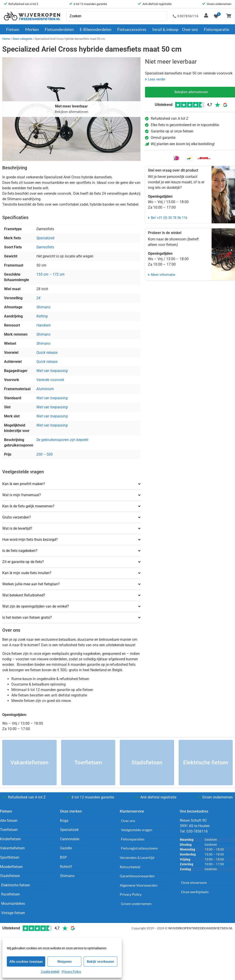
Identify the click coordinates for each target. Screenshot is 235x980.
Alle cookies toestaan (26, 962)
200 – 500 (45, 454)
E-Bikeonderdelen (97, 29)
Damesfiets (45, 247)
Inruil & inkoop (165, 29)
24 (38, 298)
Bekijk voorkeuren (100, 962)
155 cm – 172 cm (50, 274)
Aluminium (45, 389)
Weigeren (64, 962)
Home (6, 39)
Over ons (191, 29)
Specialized (45, 238)
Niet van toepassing (52, 371)
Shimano (43, 307)
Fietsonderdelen (60, 29)
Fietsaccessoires (133, 29)
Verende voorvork (50, 380)
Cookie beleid (50, 972)
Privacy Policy (71, 972)
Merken (33, 29)
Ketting (42, 316)
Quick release (47, 353)
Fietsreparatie (216, 29)
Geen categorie (22, 39)
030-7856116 (197, 831)
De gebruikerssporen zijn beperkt (62, 440)
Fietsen (14, 29)
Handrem (44, 325)
